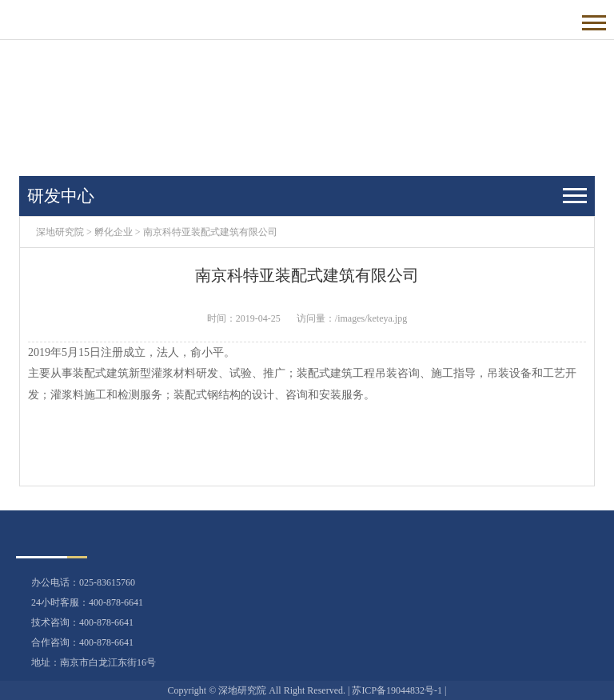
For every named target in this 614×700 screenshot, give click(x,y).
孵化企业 (114, 232)
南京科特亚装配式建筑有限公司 (210, 232)
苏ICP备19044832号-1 (397, 690)
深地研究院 (60, 232)
